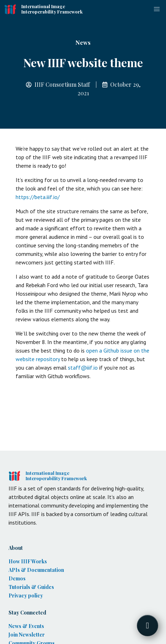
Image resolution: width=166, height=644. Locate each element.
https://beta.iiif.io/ (38, 197)
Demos (17, 578)
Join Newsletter (27, 635)
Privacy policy (26, 595)
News (83, 42)
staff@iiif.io (83, 367)
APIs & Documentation (36, 570)
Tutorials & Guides (31, 587)
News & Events (26, 626)
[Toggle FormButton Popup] (148, 626)
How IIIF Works (28, 561)
